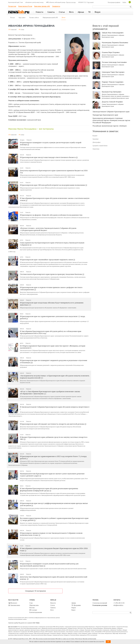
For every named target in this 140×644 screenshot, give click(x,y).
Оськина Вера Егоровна (111, 52)
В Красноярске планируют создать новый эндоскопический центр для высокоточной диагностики (49, 565)
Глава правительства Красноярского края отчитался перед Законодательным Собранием (52, 244)
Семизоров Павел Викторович (113, 72)
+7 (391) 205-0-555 (119, 603)
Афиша (74, 603)
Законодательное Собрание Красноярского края (111, 112)
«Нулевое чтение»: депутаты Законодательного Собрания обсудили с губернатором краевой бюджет (48, 229)
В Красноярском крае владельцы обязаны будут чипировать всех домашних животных (52, 304)
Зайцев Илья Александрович (113, 33)
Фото (52, 610)
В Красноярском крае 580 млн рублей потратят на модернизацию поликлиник (53, 185)
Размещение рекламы (100, 605)
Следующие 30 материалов (35, 591)
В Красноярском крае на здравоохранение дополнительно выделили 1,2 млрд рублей (52, 317)
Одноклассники (14, 605)
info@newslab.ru (118, 605)
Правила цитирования (89, 639)
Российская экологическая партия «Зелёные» (110, 126)
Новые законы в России (25, 6)
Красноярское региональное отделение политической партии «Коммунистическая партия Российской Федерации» (111, 120)
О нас (31, 603)
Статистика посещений (100, 603)
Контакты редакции (36, 612)
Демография (96, 142)
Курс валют (91, 2)
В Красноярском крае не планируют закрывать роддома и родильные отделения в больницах (54, 361)
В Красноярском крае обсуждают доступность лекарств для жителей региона (53, 424)
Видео (73, 610)
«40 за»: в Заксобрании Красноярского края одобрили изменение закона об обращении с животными (50, 392)
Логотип (32, 608)
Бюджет (95, 136)
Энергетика (96, 149)
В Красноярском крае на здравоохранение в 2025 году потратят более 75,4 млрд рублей (53, 457)
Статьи (53, 605)
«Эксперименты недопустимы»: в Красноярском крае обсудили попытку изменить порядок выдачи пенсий (55, 377)
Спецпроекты (56, 6)
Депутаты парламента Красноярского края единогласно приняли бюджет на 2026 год (54, 171)
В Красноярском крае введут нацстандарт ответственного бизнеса (49, 157)
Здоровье (96, 139)
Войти (124, 2)
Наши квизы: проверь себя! (42, 6)
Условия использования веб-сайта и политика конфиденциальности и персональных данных (34, 618)
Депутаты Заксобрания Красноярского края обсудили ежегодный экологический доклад (54, 578)
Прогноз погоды (71, 2)
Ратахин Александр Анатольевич (114, 62)
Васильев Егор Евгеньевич (112, 92)
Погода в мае (12, 6)
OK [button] (108, 642)
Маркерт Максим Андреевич (113, 82)
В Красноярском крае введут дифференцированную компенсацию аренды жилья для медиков (54, 504)
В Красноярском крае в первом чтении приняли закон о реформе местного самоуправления (51, 288)
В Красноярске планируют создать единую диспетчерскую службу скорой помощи (51, 144)
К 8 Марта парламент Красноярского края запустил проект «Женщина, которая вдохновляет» (53, 347)
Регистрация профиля (114, 2)
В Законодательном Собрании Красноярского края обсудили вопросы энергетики (55, 408)
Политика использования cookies (17, 619)
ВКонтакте (13, 603)
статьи (22, 29)
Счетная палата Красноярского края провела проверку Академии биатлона (52, 274)
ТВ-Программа (76, 605)
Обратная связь (34, 605)
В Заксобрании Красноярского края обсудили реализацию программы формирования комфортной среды (49, 489)
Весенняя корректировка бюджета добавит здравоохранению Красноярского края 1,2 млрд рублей (54, 519)
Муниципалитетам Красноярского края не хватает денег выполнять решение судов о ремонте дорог (52, 475)
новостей (14, 29)
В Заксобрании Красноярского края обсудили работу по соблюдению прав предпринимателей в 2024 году (51, 332)
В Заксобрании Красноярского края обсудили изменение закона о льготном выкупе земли (55, 199)
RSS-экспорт (33, 610)
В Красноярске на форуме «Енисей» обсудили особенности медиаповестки (51, 215)
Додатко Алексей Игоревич (112, 102)
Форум (74, 608)
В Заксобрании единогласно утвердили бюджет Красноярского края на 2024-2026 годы (54, 549)
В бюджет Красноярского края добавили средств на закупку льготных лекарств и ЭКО (54, 438)
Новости (29, 140)
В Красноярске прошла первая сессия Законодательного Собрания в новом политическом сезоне (51, 534)
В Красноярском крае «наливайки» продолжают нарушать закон (47, 260)
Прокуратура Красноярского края (105, 115)
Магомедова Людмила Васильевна (115, 43)
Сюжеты (53, 608)
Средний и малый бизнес (100, 146)
